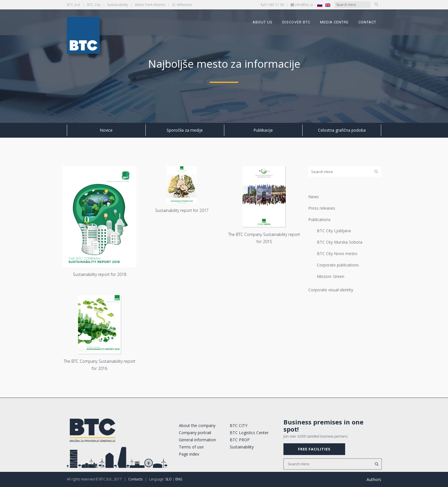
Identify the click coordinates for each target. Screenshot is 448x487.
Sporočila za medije (185, 130)
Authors (374, 479)
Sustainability (118, 5)
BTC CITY (239, 425)
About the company (197, 425)
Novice (106, 130)
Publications (319, 220)
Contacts (135, 479)
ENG (179, 479)
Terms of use (191, 447)
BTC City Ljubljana (334, 231)
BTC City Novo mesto (337, 253)
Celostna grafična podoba (342, 130)
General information (197, 440)
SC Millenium (182, 5)
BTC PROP (240, 440)
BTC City (94, 5)
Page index (189, 454)
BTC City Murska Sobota (340, 242)
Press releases (322, 208)
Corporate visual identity (331, 290)
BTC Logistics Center (249, 433)
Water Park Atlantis (150, 5)
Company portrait (195, 433)
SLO (169, 479)
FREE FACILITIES (314, 449)
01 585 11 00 (274, 5)
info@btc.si (304, 5)
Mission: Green (331, 276)
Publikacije (263, 130)
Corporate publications (338, 265)
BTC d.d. (74, 5)
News (314, 197)
